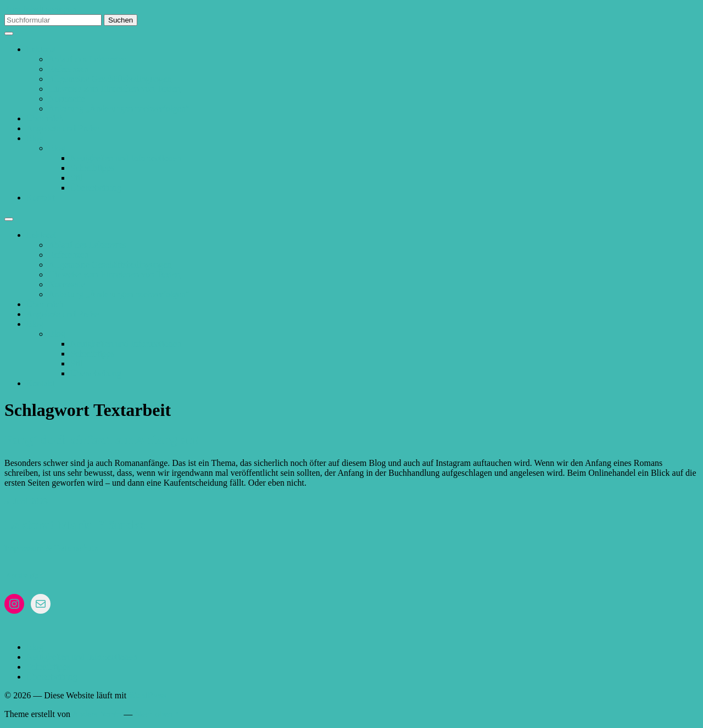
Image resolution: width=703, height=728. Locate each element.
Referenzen (68, 69)
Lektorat (41, 49)
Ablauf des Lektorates (87, 59)
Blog (35, 138)
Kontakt (41, 198)
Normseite (67, 99)
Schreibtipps (92, 168)
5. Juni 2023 (26, 501)
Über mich (45, 118)
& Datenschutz (72, 548)
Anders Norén (97, 714)
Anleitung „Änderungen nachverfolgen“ (119, 109)
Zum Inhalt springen (40, 9)
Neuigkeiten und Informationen (126, 158)
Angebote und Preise (63, 128)
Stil (76, 178)
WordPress (147, 695)
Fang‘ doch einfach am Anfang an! (102, 440)
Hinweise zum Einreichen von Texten (114, 89)
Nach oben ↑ (157, 714)
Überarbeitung (96, 188)
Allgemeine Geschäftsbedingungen (110, 79)
